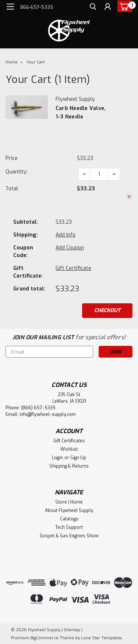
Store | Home (69, 502)
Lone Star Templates (101, 638)
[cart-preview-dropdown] (123, 6)
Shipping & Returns (69, 466)
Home (12, 62)
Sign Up (78, 458)
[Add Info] (66, 235)
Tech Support (69, 527)
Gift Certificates (69, 441)
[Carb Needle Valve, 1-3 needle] (99, 174)
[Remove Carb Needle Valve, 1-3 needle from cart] (129, 197)
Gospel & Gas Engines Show (69, 536)
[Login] (108, 8)
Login (57, 458)
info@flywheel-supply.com (48, 414)
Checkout (107, 310)
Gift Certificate (73, 268)
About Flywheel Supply (69, 511)
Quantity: (17, 172)
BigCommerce (45, 638)
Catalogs (69, 519)
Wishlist (69, 449)
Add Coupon (70, 248)
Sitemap (72, 630)
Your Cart (36, 62)
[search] (93, 8)
